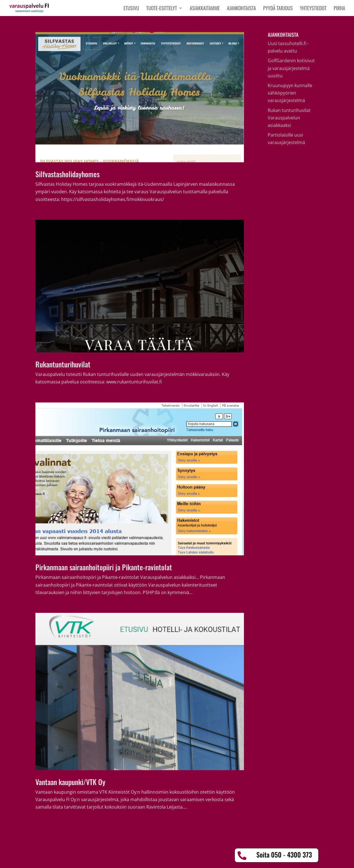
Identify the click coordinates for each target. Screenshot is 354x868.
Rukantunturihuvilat (63, 364)
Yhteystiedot (313, 9)
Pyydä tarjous (278, 9)
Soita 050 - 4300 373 (284, 854)
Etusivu (131, 9)
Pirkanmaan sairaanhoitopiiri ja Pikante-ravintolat (104, 567)
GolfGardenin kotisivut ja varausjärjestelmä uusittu (291, 68)
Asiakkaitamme (205, 9)
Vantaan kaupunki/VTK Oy (70, 782)
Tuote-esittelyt (162, 9)
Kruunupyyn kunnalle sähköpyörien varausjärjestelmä (290, 93)
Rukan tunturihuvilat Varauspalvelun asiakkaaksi (289, 118)
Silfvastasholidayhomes (67, 174)
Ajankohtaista (241, 9)
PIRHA (339, 9)
